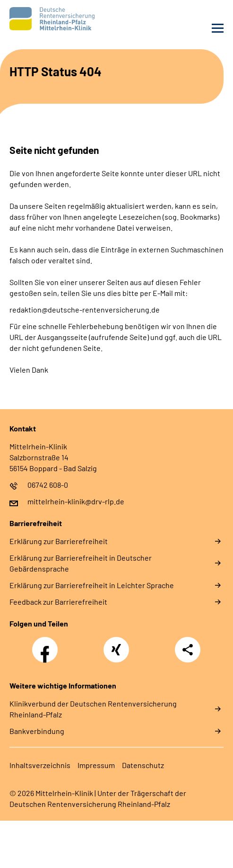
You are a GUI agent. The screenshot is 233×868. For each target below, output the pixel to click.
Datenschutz (143, 765)
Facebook (47, 644)
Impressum (96, 765)
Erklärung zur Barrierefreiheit (59, 541)
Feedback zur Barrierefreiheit (58, 602)
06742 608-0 (48, 485)
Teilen (188, 650)
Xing (116, 644)
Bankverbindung (37, 731)
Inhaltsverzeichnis (40, 765)
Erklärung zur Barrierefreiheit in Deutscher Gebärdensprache (81, 563)
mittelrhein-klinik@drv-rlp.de (76, 501)
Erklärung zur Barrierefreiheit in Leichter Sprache (92, 585)
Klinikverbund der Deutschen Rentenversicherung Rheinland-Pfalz (93, 709)
